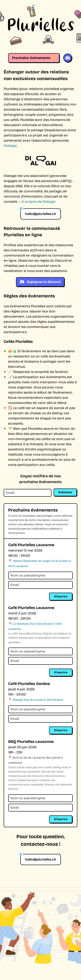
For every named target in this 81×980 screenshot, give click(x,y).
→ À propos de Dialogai (37, 202)
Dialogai (10, 146)
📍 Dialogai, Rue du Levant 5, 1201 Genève (36, 700)
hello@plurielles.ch (41, 214)
